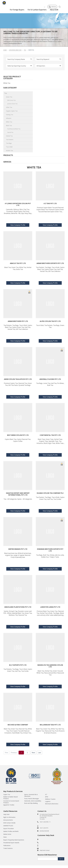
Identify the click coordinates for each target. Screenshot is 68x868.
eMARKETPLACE (8, 826)
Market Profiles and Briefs (11, 831)
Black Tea (9, 126)
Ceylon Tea (7, 794)
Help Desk (6, 814)
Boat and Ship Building (31, 803)
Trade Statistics (8, 848)
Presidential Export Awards (11, 843)
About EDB (54, 11)
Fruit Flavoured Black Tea (14, 129)
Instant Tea (9, 150)
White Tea (9, 122)
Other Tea (9, 107)
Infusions (9, 118)
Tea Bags (9, 143)
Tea (25, 50)
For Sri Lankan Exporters (37, 11)
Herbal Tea (9, 136)
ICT (46, 794)
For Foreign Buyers (17, 11)
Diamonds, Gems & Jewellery (33, 801)
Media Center (7, 834)
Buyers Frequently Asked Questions (14, 840)
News (5, 837)
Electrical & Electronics (52, 804)
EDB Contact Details (9, 823)
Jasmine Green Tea (12, 104)
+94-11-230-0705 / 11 (45, 822)
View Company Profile (18, 225)
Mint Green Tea (11, 100)
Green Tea (9, 97)
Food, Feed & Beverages (32, 799)
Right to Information (9, 817)
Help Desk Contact (45, 850)
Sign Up (61, 859)
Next (33, 753)
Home (5, 50)
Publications (7, 845)
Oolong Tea (10, 115)
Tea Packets (10, 140)
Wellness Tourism (50, 799)
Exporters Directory (15, 50)
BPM (47, 797)
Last (39, 753)
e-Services (53, 3)
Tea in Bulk (9, 147)
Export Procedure (9, 829)
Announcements (8, 820)
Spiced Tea (10, 132)
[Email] (48, 859)
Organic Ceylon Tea (12, 111)
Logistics (48, 801)
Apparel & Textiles (9, 805)
